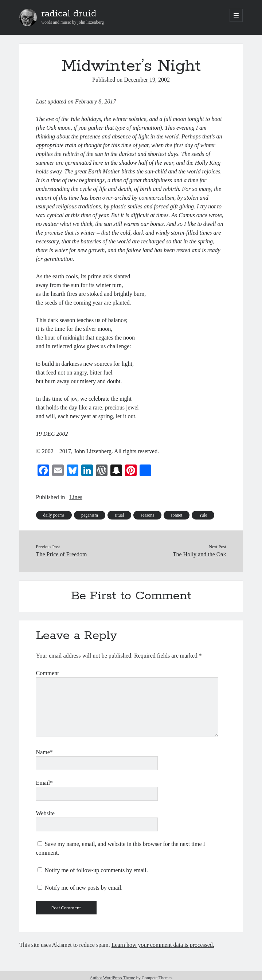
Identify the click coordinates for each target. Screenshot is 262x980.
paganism (90, 515)
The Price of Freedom (62, 554)
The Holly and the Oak (200, 554)
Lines (76, 497)
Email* (44, 783)
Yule (203, 515)
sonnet (177, 515)
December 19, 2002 (147, 80)
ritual (119, 515)
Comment (48, 673)
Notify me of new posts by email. (84, 888)
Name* (44, 752)
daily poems (54, 515)
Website (45, 813)
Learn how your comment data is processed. (163, 945)
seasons (147, 515)
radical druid (69, 14)
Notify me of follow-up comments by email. (96, 870)
